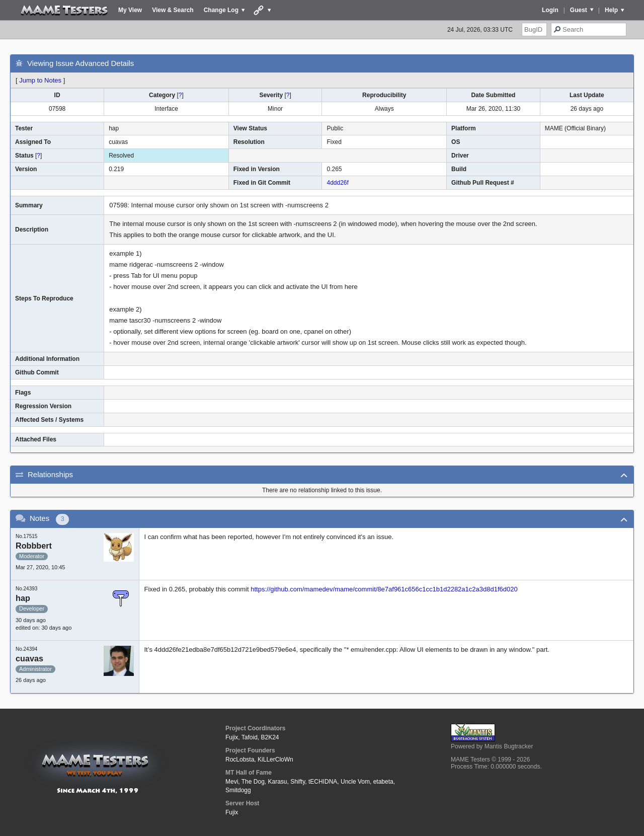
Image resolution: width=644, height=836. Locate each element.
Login (550, 10)
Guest (579, 10)
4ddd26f (337, 183)
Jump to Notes (40, 80)
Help (611, 10)
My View (130, 10)
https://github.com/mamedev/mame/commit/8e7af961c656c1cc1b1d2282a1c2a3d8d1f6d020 (384, 589)
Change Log (221, 10)
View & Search (173, 10)
